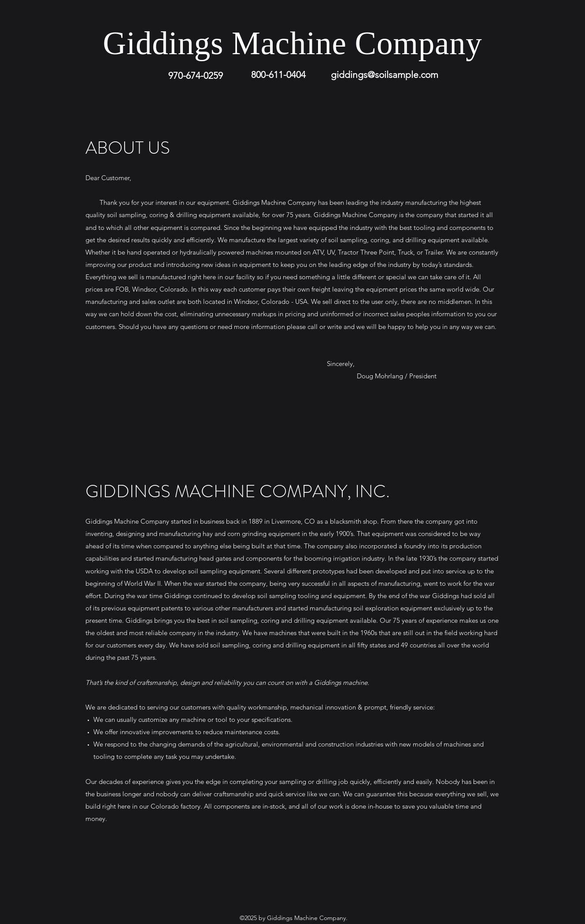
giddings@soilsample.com (385, 75)
